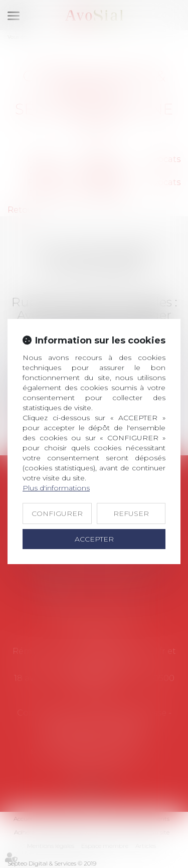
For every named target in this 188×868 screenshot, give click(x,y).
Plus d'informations (56, 488)
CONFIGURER (57, 513)
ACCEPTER (94, 539)
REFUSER (131, 513)
